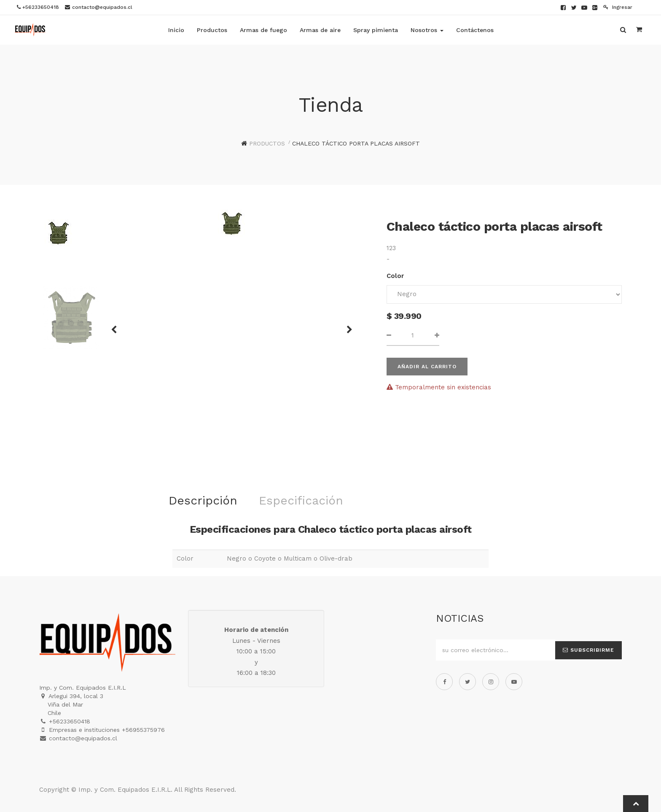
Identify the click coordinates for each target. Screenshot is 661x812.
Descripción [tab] (203, 500)
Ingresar (618, 7)
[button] (117, 326)
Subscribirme (588, 650)
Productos (267, 143)
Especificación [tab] (301, 500)
